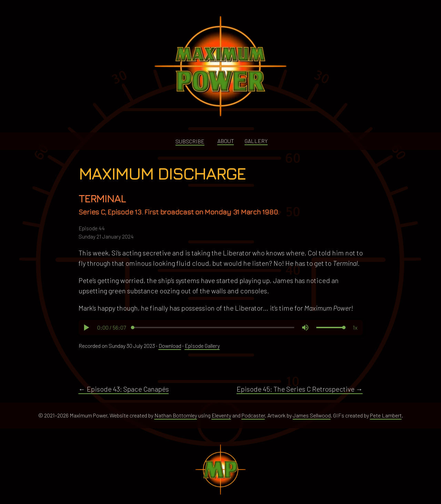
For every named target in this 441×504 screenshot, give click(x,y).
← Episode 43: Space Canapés (124, 389)
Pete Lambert (386, 415)
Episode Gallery (202, 346)
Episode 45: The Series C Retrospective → (300, 389)
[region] (221, 327)
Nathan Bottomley (176, 415)
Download (170, 346)
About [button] (226, 141)
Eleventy (221, 415)
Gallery (256, 141)
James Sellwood (312, 415)
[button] (86, 327)
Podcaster (253, 415)
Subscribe (190, 141)
